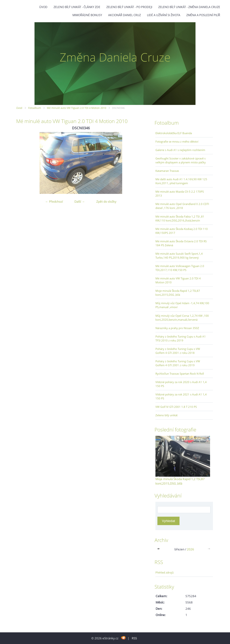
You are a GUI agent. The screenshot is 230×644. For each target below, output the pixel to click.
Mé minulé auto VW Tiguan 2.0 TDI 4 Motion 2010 (77, 108)
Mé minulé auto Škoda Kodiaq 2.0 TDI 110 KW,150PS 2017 (182, 231)
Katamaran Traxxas (167, 171)
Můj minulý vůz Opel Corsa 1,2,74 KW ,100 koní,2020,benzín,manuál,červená (182, 318)
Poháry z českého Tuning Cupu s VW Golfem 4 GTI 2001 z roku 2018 (178, 351)
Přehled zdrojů (165, 572)
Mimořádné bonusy (87, 15)
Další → (80, 201)
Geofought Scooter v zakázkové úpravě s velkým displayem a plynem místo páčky (181, 160)
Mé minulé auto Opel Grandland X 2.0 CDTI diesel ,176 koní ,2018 (182, 206)
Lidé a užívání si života (164, 15)
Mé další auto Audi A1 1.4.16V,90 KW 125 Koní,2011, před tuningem (181, 181)
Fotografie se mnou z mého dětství (177, 141)
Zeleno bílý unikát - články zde (77, 7)
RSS (134, 638)
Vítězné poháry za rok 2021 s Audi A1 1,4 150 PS (181, 396)
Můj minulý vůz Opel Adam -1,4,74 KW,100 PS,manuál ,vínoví (182, 305)
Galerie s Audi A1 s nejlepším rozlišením (180, 150)
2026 (190, 549)
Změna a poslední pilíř (203, 15)
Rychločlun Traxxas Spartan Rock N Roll (180, 374)
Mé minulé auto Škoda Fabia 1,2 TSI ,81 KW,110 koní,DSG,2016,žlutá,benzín (180, 218)
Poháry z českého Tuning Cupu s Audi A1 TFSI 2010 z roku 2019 (181, 338)
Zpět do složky (106, 201)
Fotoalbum (35, 108)
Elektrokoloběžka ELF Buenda (174, 133)
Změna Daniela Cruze (115, 57)
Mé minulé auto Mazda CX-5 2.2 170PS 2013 (180, 194)
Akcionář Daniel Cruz (125, 15)
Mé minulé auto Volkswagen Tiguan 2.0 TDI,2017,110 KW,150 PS (180, 268)
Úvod (43, 7)
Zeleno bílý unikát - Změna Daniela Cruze (189, 7)
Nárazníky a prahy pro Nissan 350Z (177, 328)
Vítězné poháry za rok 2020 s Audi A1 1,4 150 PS (181, 384)
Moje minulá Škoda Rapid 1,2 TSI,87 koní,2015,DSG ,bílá (178, 293)
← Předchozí (54, 201)
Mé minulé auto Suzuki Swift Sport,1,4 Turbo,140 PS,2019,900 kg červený (179, 256)
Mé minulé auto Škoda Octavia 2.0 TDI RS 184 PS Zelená (181, 243)
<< (159, 549)
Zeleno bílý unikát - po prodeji (129, 7)
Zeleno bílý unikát (166, 415)
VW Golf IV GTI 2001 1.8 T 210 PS (176, 407)
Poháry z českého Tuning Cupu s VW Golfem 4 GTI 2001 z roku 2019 (178, 363)
